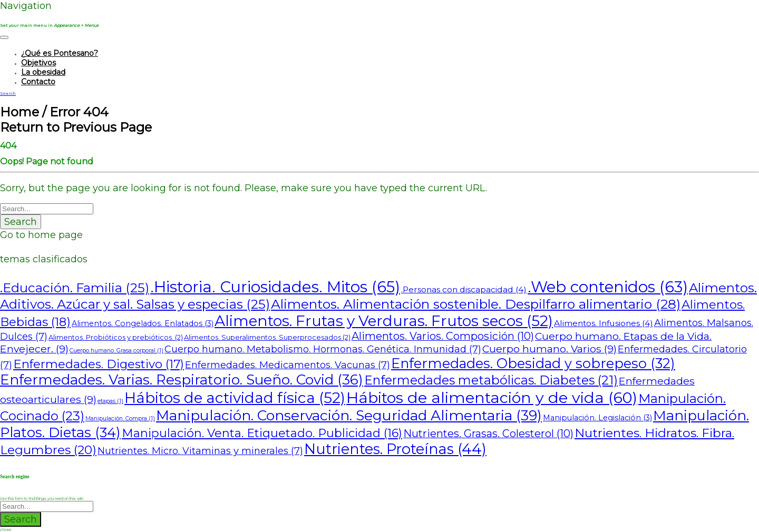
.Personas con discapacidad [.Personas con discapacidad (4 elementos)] (464, 289)
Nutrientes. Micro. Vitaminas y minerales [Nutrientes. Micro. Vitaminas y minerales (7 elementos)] (200, 451)
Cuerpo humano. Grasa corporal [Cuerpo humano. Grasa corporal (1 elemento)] (116, 351)
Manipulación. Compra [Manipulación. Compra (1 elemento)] (120, 418)
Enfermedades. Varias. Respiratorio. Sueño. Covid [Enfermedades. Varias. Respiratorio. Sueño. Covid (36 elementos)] (182, 380)
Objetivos (38, 63)
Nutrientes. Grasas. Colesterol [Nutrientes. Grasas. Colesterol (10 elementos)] (488, 434)
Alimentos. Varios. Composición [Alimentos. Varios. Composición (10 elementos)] (443, 336)
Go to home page (41, 235)
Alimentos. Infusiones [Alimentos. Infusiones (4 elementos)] (604, 323)
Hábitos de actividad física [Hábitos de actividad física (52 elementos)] (235, 398)
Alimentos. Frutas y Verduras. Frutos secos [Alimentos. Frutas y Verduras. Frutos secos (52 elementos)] (384, 321)
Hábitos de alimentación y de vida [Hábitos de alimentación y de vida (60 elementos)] (492, 397)
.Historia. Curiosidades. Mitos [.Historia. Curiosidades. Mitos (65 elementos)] (275, 287)
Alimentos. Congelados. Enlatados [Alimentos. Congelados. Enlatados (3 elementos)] (143, 323)
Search (21, 222)
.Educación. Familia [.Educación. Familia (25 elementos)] (75, 288)
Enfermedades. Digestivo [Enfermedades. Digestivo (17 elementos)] (99, 364)
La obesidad (43, 72)
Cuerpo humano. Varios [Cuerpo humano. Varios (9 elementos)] (549, 349)
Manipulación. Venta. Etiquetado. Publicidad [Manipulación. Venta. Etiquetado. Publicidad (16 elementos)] (262, 433)
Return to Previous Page (76, 127)
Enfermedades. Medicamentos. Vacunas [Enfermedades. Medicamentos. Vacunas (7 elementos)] (288, 365)
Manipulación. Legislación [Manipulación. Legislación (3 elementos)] (597, 418)
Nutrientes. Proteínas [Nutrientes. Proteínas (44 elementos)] (395, 449)
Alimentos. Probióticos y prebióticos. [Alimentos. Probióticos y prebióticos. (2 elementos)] (116, 337)
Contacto (38, 82)
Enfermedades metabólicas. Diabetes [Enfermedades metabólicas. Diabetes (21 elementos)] (491, 380)
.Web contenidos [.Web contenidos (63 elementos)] (608, 287)
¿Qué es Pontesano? (60, 53)
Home (20, 112)
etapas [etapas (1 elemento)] (110, 401)
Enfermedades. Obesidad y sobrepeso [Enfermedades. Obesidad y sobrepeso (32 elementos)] (533, 363)
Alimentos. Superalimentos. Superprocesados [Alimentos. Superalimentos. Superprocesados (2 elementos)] (267, 337)
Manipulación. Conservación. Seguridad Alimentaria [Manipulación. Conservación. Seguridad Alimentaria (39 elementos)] (349, 415)
